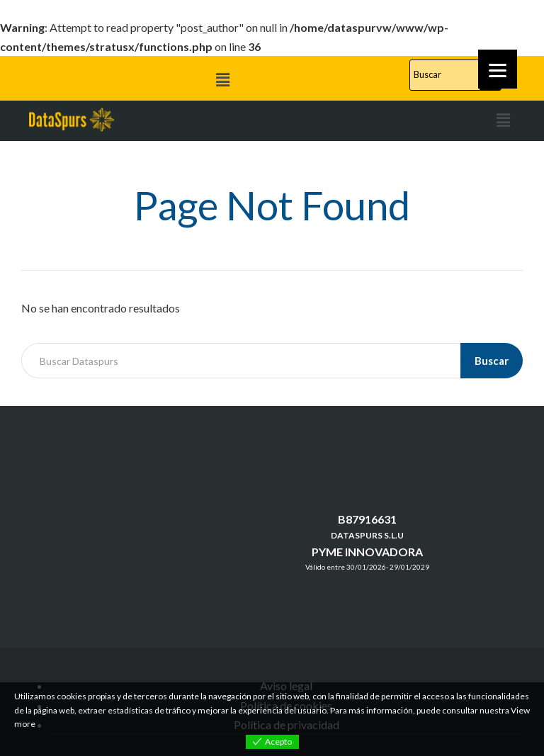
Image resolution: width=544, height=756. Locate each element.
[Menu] (498, 69)
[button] (222, 80)
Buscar (492, 361)
